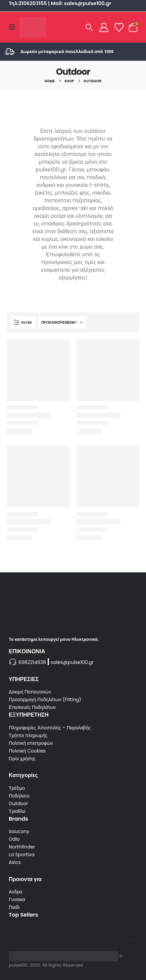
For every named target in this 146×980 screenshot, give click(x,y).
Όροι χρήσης (22, 759)
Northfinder (22, 847)
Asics (15, 862)
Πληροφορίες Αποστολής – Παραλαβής (50, 728)
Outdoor (18, 804)
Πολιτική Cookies (27, 751)
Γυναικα (17, 899)
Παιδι (14, 907)
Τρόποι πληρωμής (28, 735)
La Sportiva (22, 855)
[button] (14, 27)
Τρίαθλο (17, 811)
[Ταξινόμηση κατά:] (62, 322)
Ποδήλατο (19, 796)
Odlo (14, 839)
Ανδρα (15, 892)
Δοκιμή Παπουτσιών (30, 692)
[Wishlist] (119, 27)
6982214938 (32, 662)
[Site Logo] (33, 27)
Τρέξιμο (17, 788)
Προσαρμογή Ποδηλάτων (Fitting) (45, 700)
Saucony (19, 831)
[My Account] (104, 27)
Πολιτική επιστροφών (31, 743)
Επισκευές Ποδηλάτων (32, 707)
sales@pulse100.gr (72, 662)
